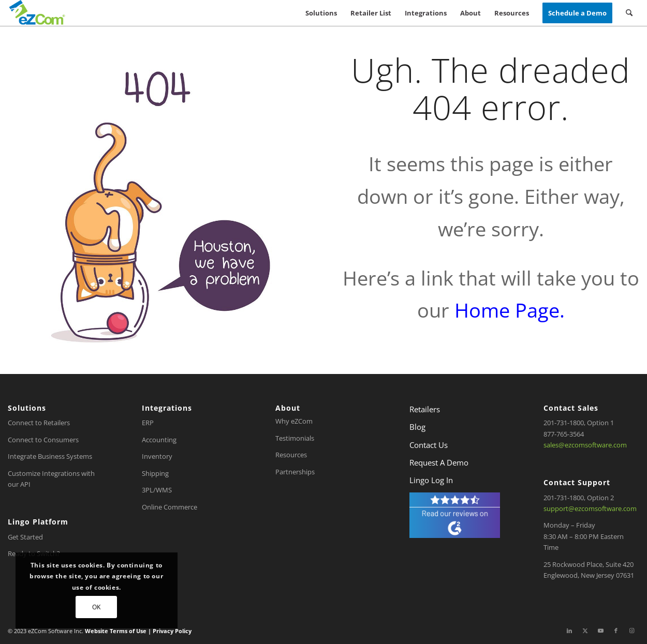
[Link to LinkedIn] (569, 631)
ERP (148, 423)
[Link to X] (585, 631)
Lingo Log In (431, 480)
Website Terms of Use (116, 631)
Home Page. (510, 310)
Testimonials (295, 438)
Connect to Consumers (43, 440)
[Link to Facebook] (616, 631)
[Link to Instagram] (631, 631)
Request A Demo (439, 462)
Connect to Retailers (39, 423)
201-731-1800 (564, 423)
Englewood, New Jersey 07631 (589, 575)
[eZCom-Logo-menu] (37, 13)
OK (97, 607)
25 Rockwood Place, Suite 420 (589, 564)
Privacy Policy (171, 631)
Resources (291, 455)
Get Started (25, 537)
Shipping (155, 473)
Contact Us (429, 445)
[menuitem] (321, 13)
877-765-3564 (564, 434)
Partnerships (295, 472)
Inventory (157, 456)
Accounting (159, 440)
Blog (417, 427)
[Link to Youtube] (600, 631)
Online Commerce (170, 507)
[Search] (629, 13)
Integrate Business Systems (50, 456)
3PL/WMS (157, 490)
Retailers (425, 409)
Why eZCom (294, 421)
